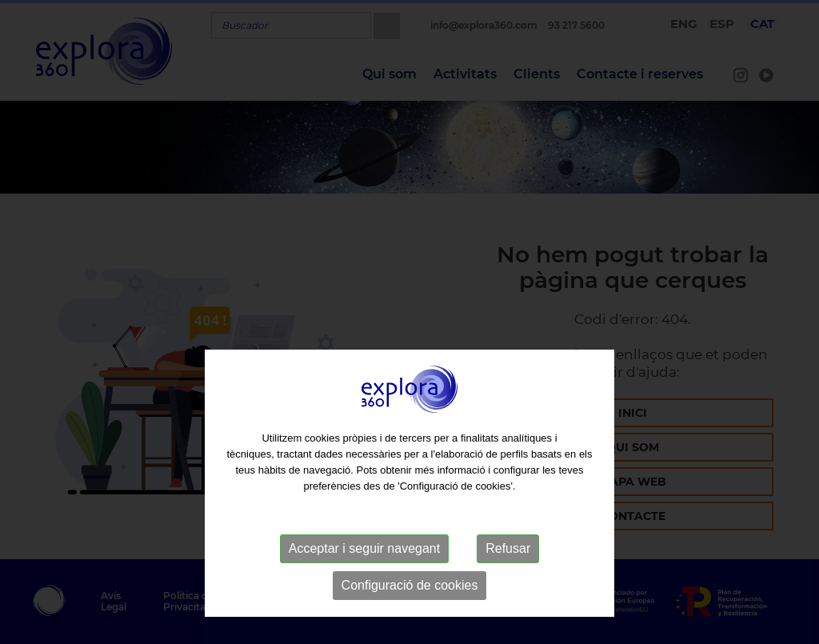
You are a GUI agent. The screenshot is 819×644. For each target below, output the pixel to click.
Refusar (508, 576)
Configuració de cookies (410, 612)
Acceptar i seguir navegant (364, 576)
